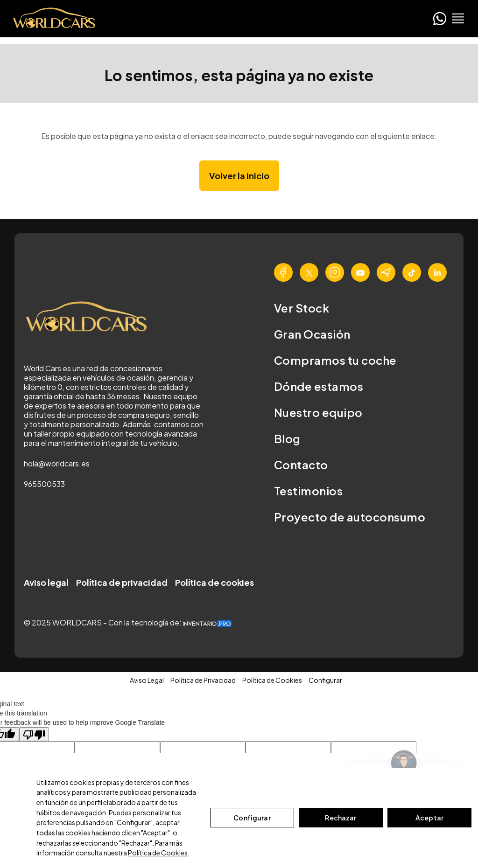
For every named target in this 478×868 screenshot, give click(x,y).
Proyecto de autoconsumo (350, 517)
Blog (287, 438)
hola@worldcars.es (57, 463)
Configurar (252, 818)
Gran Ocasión (312, 334)
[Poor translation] (34, 734)
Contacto (301, 465)
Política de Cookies (158, 853)
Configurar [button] (325, 680)
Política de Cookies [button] (272, 680)
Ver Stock (302, 308)
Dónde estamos (319, 386)
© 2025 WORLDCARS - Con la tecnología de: (128, 622)
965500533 (44, 484)
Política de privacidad (122, 582)
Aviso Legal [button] (147, 680)
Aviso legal (46, 582)
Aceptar (429, 818)
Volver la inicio (239, 176)
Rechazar (341, 818)
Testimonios (308, 491)
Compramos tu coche (335, 360)
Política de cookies (214, 582)
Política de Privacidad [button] (203, 680)
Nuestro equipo (318, 412)
